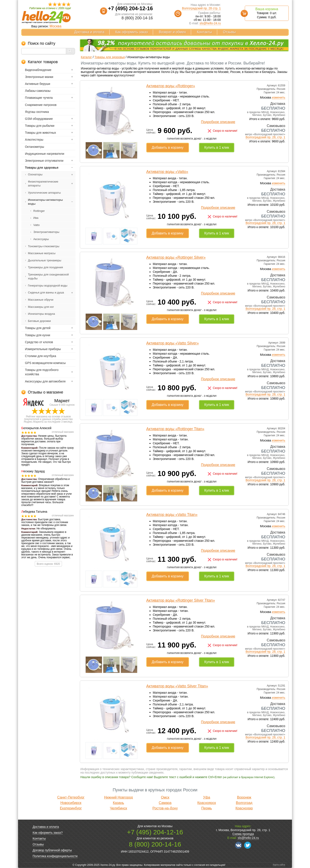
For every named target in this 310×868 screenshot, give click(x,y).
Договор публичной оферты (52, 850)
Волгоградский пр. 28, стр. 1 (265, 137)
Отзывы (229, 32)
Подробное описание (218, 122)
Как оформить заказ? (48, 833)
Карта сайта (279, 865)
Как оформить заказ (132, 32)
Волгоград (244, 803)
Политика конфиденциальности (55, 856)
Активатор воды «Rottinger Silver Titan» (181, 600)
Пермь (207, 808)
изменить (279, 97)
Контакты (204, 32)
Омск (165, 797)
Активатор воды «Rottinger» (171, 86)
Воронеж (244, 797)
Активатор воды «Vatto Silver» (173, 343)
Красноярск (207, 803)
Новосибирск (71, 803)
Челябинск (118, 808)
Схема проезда (243, 834)
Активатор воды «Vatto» (167, 172)
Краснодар (244, 808)
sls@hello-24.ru (210, 23)
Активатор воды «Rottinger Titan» (175, 429)
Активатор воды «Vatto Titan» (172, 515)
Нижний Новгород (118, 797)
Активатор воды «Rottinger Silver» (176, 257)
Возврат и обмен (172, 32)
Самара (165, 803)
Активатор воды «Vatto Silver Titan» (177, 686)
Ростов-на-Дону (165, 808)
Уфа (207, 797)
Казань (118, 803)
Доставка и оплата (89, 32)
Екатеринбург (71, 808)
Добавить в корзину (168, 147)
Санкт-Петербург (71, 797)
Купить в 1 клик (217, 147)
